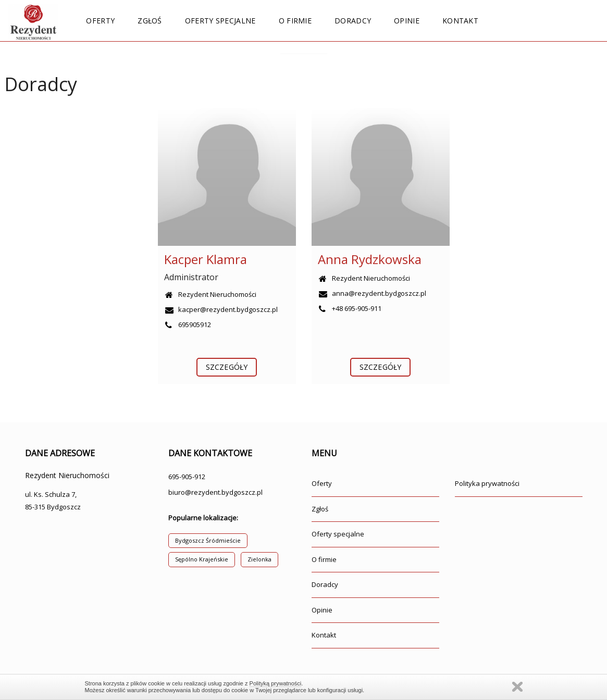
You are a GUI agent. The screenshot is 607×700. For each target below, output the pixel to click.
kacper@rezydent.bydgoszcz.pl (221, 309)
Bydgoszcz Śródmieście (208, 540)
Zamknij (517, 687)
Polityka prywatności (487, 483)
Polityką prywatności (276, 683)
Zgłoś (150, 21)
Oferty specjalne (220, 21)
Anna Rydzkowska (370, 259)
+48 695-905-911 (350, 308)
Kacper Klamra (206, 259)
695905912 (188, 324)
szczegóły (227, 367)
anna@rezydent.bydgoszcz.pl (372, 293)
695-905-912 (187, 477)
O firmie (295, 21)
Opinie (407, 21)
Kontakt (460, 21)
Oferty (100, 21)
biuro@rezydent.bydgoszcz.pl (215, 492)
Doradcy (353, 21)
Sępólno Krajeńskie (202, 559)
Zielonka (259, 559)
